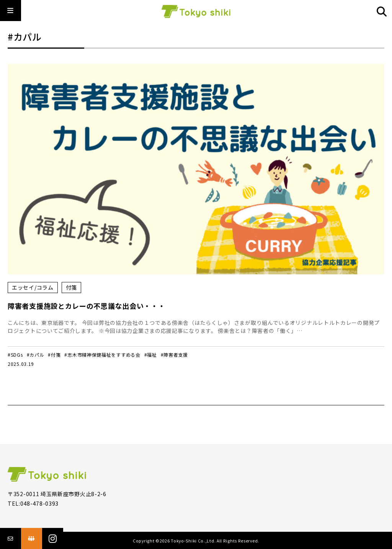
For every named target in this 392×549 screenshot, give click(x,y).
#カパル (36, 355)
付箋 (71, 287)
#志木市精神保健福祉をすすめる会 (102, 355)
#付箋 (54, 355)
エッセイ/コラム (33, 287)
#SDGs (15, 355)
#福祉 (151, 355)
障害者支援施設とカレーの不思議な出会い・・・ (86, 306)
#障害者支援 (174, 355)
